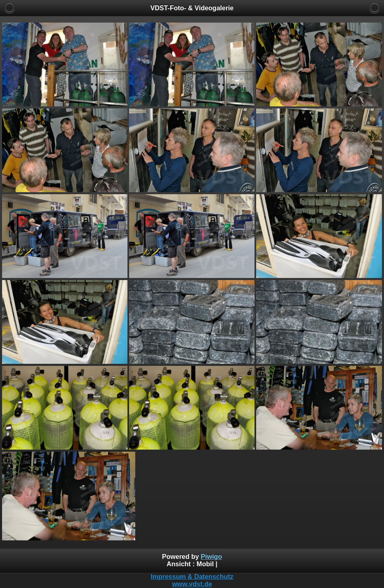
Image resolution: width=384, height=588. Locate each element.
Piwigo (211, 557)
